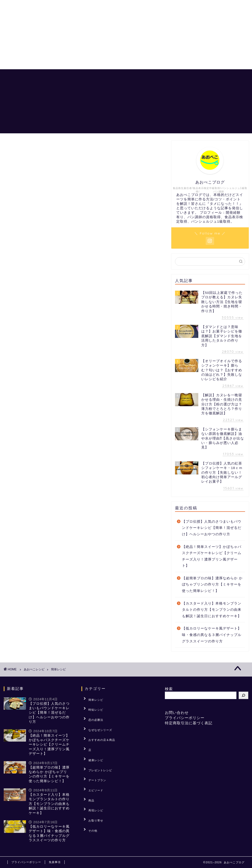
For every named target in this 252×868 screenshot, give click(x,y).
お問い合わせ (177, 713)
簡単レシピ (93, 699)
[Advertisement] (126, 35)
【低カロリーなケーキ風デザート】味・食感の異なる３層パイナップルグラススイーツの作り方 (212, 635)
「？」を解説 (188, 77)
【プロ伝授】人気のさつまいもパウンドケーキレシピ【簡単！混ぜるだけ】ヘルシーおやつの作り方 (212, 528)
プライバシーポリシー (185, 718)
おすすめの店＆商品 (226, 77)
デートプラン (94, 759)
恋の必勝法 (159, 77)
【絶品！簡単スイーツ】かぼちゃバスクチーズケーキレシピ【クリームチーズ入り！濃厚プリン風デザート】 (212, 556)
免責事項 (55, 862)
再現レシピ (93, 782)
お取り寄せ (93, 790)
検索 (169, 689)
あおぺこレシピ (128, 77)
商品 (88, 775)
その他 (90, 798)
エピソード (93, 767)
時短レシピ (93, 706)
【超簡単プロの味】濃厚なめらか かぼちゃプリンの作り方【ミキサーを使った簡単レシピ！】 (212, 585)
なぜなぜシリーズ (97, 721)
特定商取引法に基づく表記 (189, 723)
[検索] (243, 695)
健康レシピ (93, 744)
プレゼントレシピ (97, 752)
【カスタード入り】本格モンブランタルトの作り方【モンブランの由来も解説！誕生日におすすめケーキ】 (212, 610)
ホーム (101, 77)
